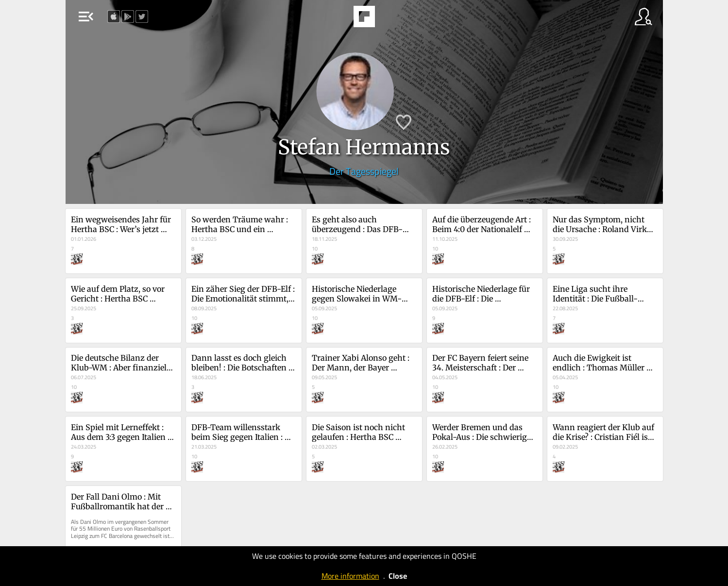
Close (398, 576)
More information (350, 576)
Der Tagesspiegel (364, 171)
